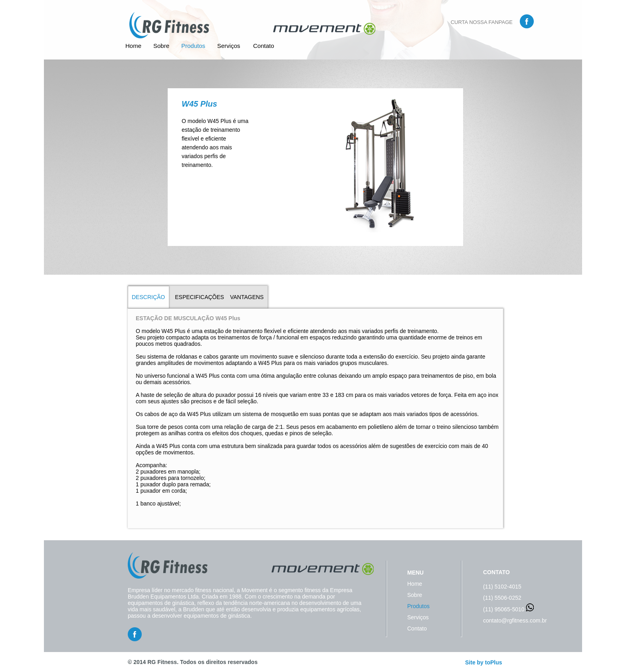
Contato (264, 46)
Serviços (229, 46)
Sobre (161, 46)
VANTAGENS (247, 297)
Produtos (193, 46)
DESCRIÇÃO (148, 297)
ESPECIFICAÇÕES (199, 297)
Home (133, 46)
